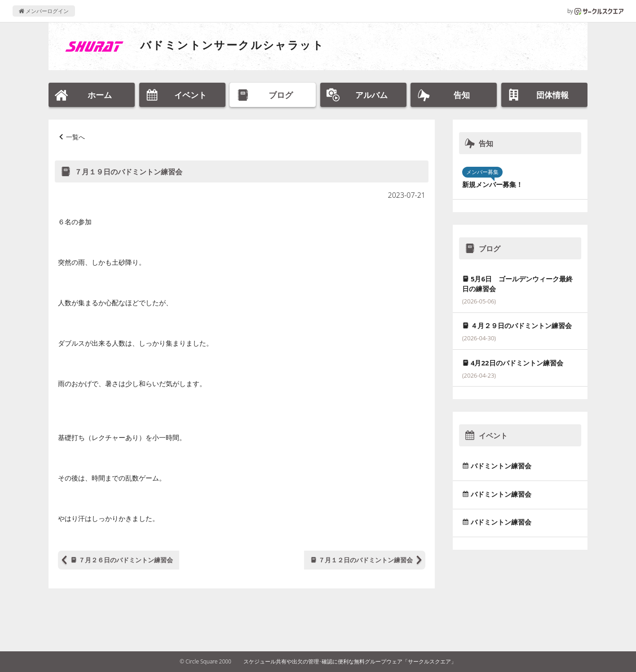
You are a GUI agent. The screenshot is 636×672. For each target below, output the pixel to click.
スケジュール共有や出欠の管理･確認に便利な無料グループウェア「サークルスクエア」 (350, 661)
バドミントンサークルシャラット (232, 45)
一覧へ (75, 137)
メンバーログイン (44, 11)
